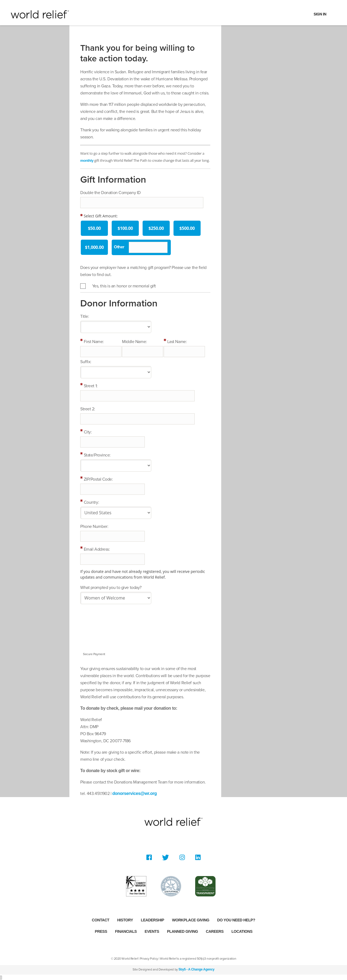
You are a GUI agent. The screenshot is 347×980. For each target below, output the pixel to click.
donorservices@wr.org (134, 793)
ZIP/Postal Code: (98, 479)
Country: (91, 502)
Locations (242, 931)
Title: (85, 316)
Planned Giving (182, 931)
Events (152, 931)
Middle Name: (134, 342)
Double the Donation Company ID (110, 193)
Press (101, 931)
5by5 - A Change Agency (197, 969)
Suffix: (86, 362)
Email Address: (97, 549)
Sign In (320, 14)
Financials (126, 931)
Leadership (153, 920)
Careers (215, 931)
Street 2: (88, 409)
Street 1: (91, 386)
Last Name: (177, 342)
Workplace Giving (191, 920)
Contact (101, 920)
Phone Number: (94, 527)
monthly (87, 161)
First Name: (94, 342)
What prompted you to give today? (111, 588)
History (125, 920)
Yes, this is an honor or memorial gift (124, 286)
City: (88, 432)
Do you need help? (236, 920)
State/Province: (97, 455)
